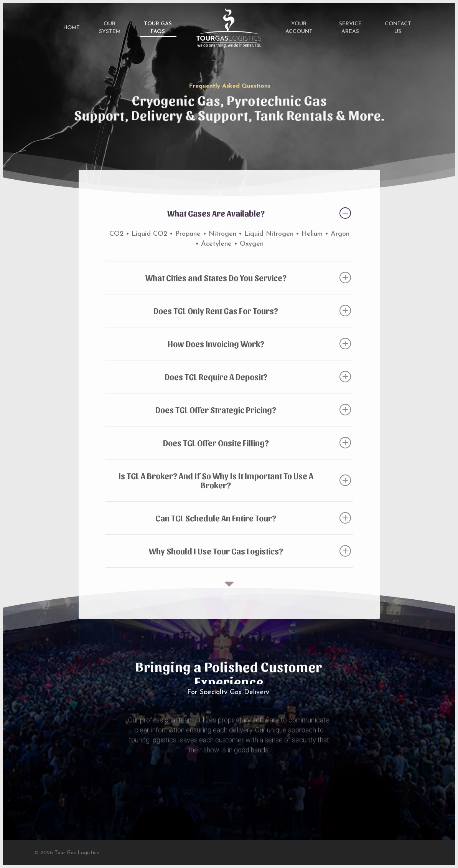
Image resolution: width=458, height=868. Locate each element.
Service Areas (350, 28)
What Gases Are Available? (259, 213)
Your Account (299, 28)
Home (72, 28)
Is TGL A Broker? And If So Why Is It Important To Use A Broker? (235, 480)
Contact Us (398, 28)
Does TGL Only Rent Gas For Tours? (252, 311)
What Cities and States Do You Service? (248, 278)
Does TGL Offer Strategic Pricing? (253, 410)
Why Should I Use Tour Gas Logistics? (250, 551)
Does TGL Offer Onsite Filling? (257, 443)
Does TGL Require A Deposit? (258, 377)
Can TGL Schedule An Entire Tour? (253, 518)
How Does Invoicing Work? (259, 344)
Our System (110, 28)
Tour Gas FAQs (158, 28)
